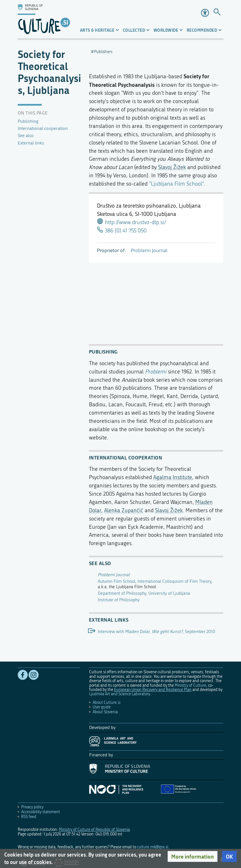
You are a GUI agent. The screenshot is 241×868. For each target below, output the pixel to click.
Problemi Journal (149, 251)
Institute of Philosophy (119, 600)
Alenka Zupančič (124, 510)
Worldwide (166, 30)
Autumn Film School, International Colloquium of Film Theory (155, 581)
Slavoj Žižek (172, 167)
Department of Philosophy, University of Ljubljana (144, 593)
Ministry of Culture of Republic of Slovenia (94, 830)
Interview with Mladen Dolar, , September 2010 (157, 632)
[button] (193, 857)
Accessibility (205, 13)
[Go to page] (217, 13)
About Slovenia (105, 712)
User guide (102, 707)
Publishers (103, 52)
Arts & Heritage (97, 30)
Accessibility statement (41, 812)
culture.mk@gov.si (153, 847)
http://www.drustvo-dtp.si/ (136, 222)
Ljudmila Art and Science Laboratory (119, 694)
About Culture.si (106, 703)
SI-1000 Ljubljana (156, 214)
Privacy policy (32, 807)
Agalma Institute (173, 477)
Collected (134, 30)
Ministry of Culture (190, 685)
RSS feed (29, 817)
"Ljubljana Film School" (177, 184)
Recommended (202, 30)
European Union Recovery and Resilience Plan (153, 690)
